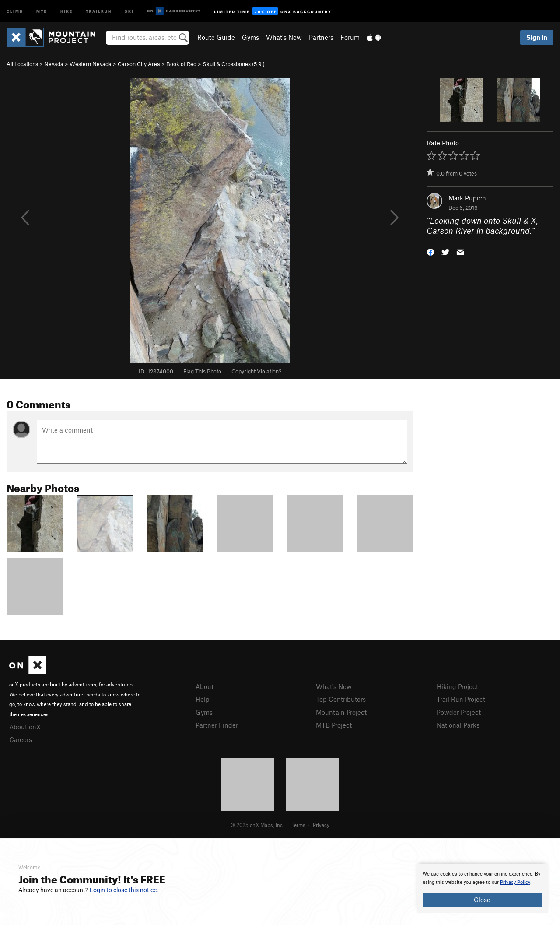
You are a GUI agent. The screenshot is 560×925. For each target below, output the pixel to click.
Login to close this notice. (124, 890)
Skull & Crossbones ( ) (234, 64)
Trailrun (99, 11)
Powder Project (459, 712)
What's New (284, 37)
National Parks (458, 725)
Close (482, 900)
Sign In (537, 37)
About (205, 686)
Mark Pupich (467, 198)
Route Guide (216, 37)
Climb (15, 11)
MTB (42, 11)
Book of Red (181, 64)
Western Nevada (91, 64)
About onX (25, 727)
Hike (66, 11)
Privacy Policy (515, 882)
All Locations (22, 64)
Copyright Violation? (256, 371)
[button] (430, 251)
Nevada (54, 64)
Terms (298, 825)
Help (203, 699)
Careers (21, 739)
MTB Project (334, 725)
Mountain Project (341, 712)
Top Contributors (341, 699)
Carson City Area (139, 64)
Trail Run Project (461, 699)
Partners (321, 37)
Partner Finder (217, 725)
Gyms (250, 37)
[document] (482, 888)
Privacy (321, 825)
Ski (129, 11)
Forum (350, 37)
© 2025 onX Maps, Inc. (257, 825)
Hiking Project (457, 686)
